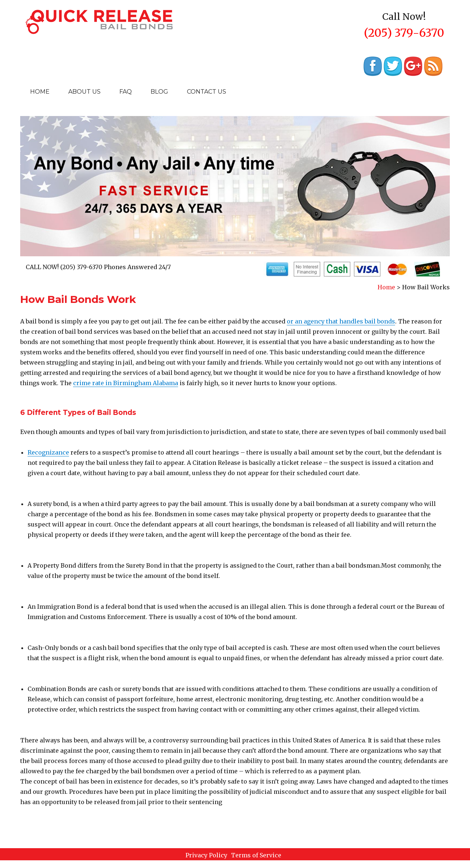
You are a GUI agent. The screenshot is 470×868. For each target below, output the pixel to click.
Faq (126, 92)
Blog (159, 92)
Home (40, 92)
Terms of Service (256, 855)
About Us (84, 92)
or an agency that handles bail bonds (341, 321)
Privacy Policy (206, 855)
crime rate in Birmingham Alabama (126, 383)
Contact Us (207, 92)
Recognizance (48, 452)
